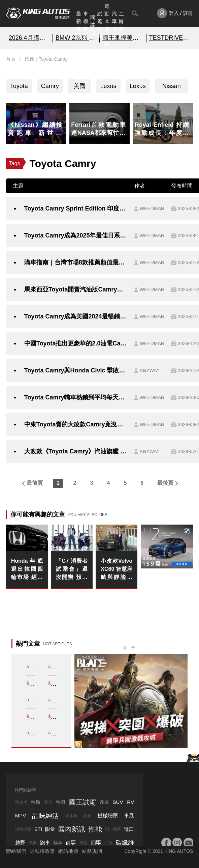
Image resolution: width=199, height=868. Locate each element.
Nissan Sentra (172, 88)
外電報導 (100, 67)
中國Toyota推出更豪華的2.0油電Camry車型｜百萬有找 (76, 343)
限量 (50, 829)
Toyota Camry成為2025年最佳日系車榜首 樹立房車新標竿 (76, 235)
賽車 (48, 802)
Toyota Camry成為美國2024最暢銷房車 (76, 316)
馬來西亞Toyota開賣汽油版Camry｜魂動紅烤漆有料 (76, 289)
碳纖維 (125, 843)
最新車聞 (79, 25)
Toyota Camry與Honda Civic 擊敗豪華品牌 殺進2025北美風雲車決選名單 (76, 370)
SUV (118, 802)
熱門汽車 (79, 67)
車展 (129, 816)
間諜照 (93, 25)
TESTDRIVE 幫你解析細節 (170, 38)
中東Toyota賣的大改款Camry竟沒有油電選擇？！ (76, 424)
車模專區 (86, 25)
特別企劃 (121, 67)
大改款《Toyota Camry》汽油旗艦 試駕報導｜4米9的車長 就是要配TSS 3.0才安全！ (76, 451)
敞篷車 (21, 802)
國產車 (71, 816)
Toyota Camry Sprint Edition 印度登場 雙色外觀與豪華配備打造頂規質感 (76, 208)
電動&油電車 (107, 25)
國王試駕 (82, 802)
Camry (50, 86)
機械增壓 (108, 816)
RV (130, 802)
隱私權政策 (42, 851)
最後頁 (165, 483)
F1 (107, 829)
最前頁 (35, 483)
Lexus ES (138, 88)
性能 (95, 829)
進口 (129, 829)
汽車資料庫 (86, 67)
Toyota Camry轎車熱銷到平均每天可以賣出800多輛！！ (76, 397)
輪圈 (61, 802)
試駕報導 (100, 25)
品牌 (108, 843)
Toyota (19, 86)
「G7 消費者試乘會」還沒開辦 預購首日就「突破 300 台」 (72, 570)
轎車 (58, 843)
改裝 (104, 802)
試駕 (88, 816)
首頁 (11, 59)
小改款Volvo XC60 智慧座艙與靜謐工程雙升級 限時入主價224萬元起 (117, 570)
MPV (21, 816)
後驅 (84, 843)
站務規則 (92, 851)
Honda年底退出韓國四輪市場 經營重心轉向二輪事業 (27, 570)
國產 (117, 829)
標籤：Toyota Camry (46, 59)
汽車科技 (114, 25)
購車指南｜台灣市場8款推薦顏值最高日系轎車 (76, 262)
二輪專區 (121, 25)
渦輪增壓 (23, 829)
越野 (20, 843)
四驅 (96, 843)
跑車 (45, 843)
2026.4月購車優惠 (29, 38)
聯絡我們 (16, 851)
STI (38, 829)
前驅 (71, 843)
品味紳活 (114, 67)
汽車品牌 (107, 67)
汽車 (33, 843)
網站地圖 (68, 851)
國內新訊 (93, 67)
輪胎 (36, 802)
